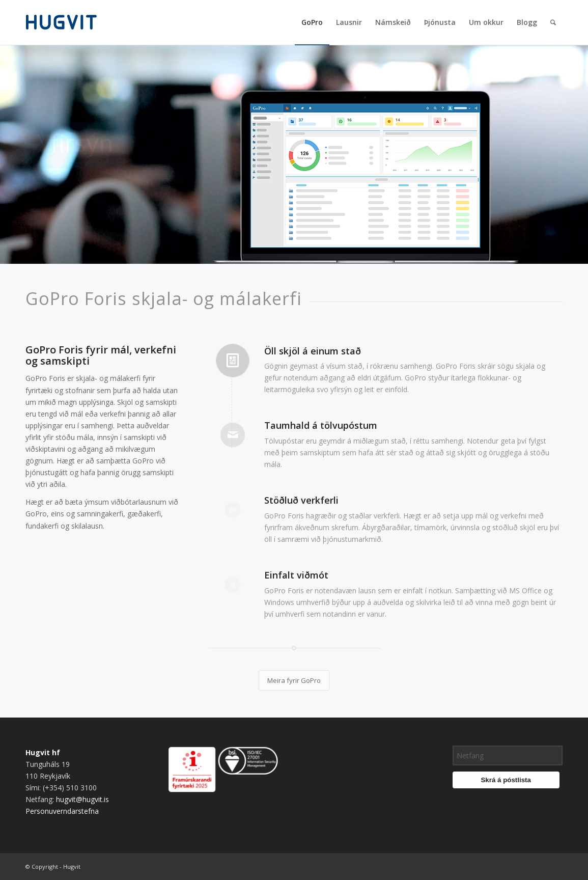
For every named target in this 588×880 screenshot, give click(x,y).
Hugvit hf (43, 752)
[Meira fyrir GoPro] (294, 680)
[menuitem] (312, 22)
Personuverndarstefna (62, 811)
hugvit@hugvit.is (82, 799)
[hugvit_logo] (74, 22)
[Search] (553, 22)
